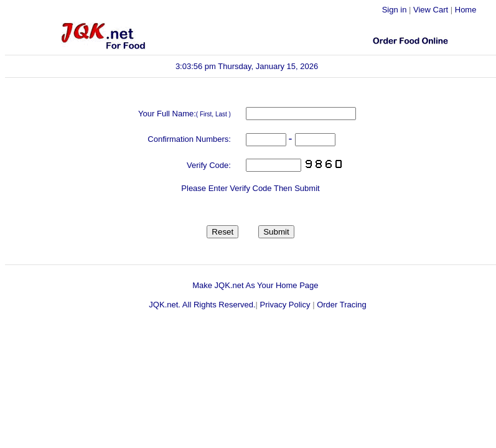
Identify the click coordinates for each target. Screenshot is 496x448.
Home (466, 10)
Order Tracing (341, 305)
